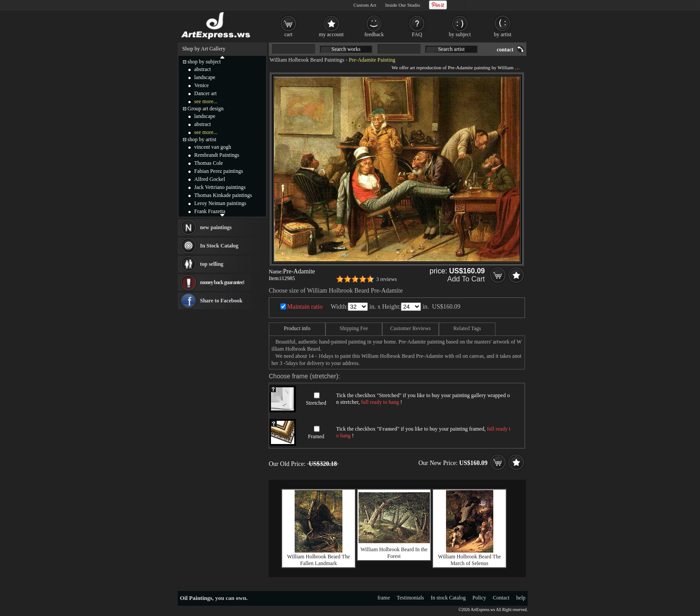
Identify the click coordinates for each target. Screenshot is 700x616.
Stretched (316, 403)
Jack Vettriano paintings (220, 187)
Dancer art (205, 93)
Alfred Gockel (210, 179)
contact (505, 50)
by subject (460, 34)
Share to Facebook (221, 301)
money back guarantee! (222, 282)
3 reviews (387, 279)
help (521, 598)
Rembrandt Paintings (217, 155)
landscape (205, 77)
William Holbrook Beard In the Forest (394, 553)
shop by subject (204, 62)
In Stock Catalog (219, 246)
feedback (374, 34)
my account (331, 34)
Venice (202, 85)
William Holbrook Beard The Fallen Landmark (319, 560)
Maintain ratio (305, 307)
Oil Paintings (196, 598)
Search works (346, 49)
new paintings (216, 227)
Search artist (451, 49)
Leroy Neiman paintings (220, 203)
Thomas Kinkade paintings (223, 195)
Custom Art (365, 5)
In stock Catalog (448, 598)
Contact (501, 598)
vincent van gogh (213, 147)
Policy (479, 598)
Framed (316, 436)
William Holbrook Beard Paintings (307, 60)
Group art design (206, 109)
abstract (202, 69)
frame (384, 598)
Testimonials (410, 598)
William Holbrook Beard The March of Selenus (469, 560)
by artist (503, 34)
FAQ (417, 34)
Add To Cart (466, 279)
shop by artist (202, 139)
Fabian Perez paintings (219, 171)
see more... (206, 101)
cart (288, 34)
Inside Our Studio (403, 5)
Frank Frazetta (210, 211)
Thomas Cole (208, 163)
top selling (212, 264)
